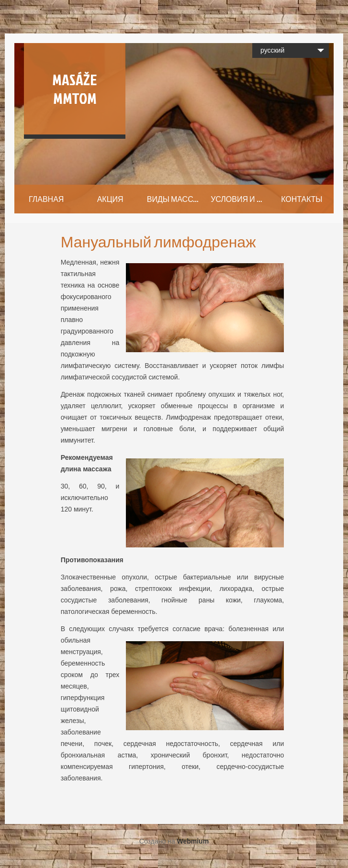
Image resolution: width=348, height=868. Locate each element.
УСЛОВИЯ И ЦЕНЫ (240, 199)
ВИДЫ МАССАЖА (176, 199)
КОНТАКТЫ (302, 199)
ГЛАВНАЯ (46, 199)
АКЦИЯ (110, 199)
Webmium (193, 841)
